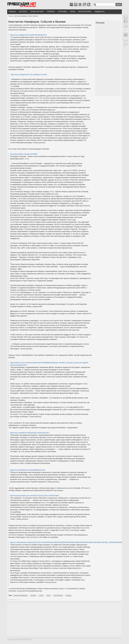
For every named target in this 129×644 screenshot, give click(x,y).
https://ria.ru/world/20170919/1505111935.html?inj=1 (30, 433)
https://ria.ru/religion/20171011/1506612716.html (29, 75)
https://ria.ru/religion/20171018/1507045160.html (28, 35)
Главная (12, 12)
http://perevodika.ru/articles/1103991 (24, 154)
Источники (62, 12)
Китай (41, 596)
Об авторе (23, 12)
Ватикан (69, 596)
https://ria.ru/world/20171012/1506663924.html (28, 470)
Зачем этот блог (37, 12)
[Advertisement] (108, 60)
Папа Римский (58, 596)
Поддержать (100, 12)
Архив (73, 12)
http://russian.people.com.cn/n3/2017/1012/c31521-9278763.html (34, 496)
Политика (51, 12)
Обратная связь (85, 12)
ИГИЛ (49, 596)
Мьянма (33, 596)
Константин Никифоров (21, 596)
